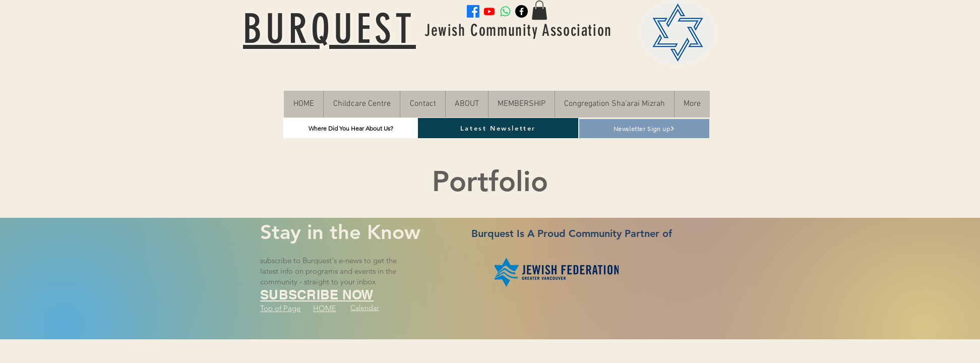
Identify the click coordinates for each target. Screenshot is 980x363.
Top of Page (280, 308)
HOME (325, 308)
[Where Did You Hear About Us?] (351, 128)
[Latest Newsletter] (498, 128)
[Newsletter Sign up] (644, 129)
